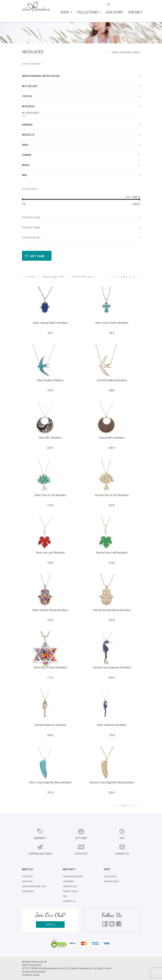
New (55, 277)
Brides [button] (81, 165)
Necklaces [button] (81, 106)
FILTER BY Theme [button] (81, 228)
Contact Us (69, 901)
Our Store (27, 882)
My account (110, 877)
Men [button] (81, 175)
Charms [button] (81, 155)
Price (62, 277)
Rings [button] (81, 145)
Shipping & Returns (73, 877)
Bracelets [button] (81, 135)
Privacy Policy (71, 891)
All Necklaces (30, 113)
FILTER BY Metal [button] (81, 238)
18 (89, 277)
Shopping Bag (111, 882)
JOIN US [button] (50, 925)
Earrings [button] (81, 125)
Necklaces (125, 52)
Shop (66, 12)
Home (115, 52)
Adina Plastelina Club (34, 886)
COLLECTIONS (89, 12)
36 (93, 277)
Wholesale (28, 891)
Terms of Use (70, 886)
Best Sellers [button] (81, 86)
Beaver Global (32, 975)
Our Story (114, 12)
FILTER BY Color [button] (81, 218)
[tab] (81, 76)
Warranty (69, 882)
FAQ (65, 896)
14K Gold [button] (81, 96)
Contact (135, 12)
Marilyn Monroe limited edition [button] (81, 76)
